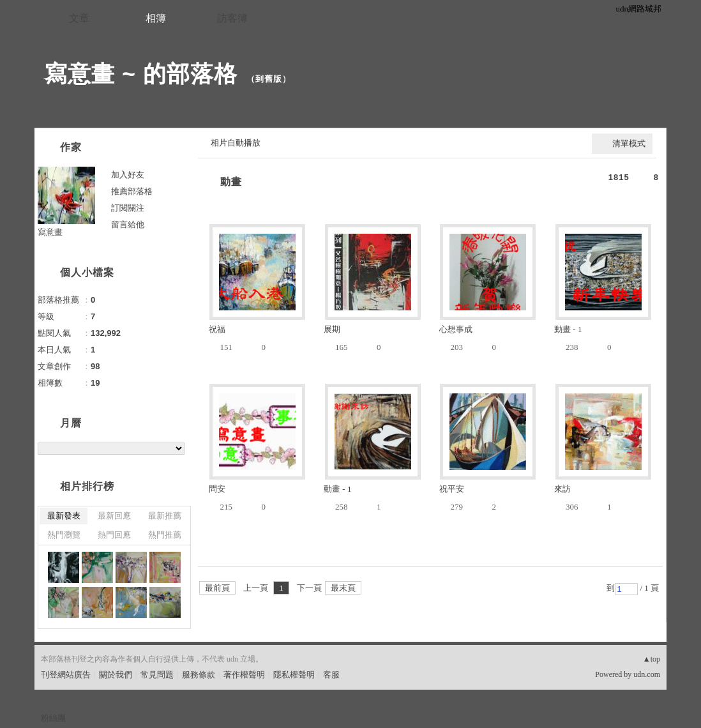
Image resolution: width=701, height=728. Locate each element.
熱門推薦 (165, 535)
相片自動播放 (236, 143)
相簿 (156, 18)
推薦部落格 (132, 191)
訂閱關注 (128, 208)
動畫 (231, 182)
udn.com (647, 674)
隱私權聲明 (294, 675)
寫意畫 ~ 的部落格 (141, 74)
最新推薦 (165, 516)
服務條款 (199, 675)
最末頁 (343, 588)
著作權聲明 (244, 675)
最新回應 (114, 516)
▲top (652, 659)
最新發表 (64, 516)
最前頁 (217, 588)
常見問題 (157, 675)
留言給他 (128, 224)
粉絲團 (53, 718)
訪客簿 (232, 18)
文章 (79, 18)
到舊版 (269, 79)
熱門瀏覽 (64, 535)
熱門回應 (114, 535)
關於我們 (116, 675)
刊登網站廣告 (66, 675)
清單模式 (629, 143)
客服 (331, 675)
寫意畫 (50, 232)
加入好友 (128, 175)
